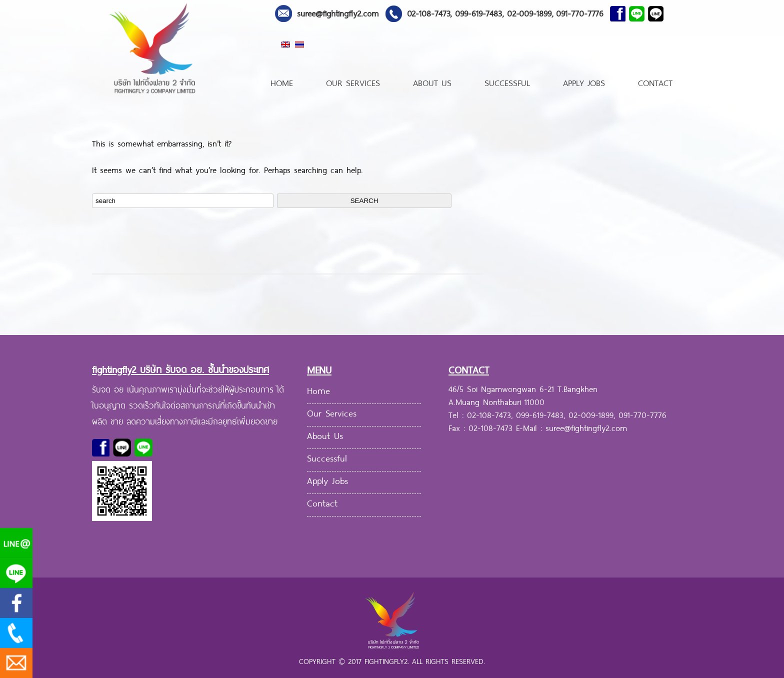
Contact (655, 82)
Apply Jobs (584, 82)
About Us (432, 82)
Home (282, 82)
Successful (507, 82)
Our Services (353, 82)
